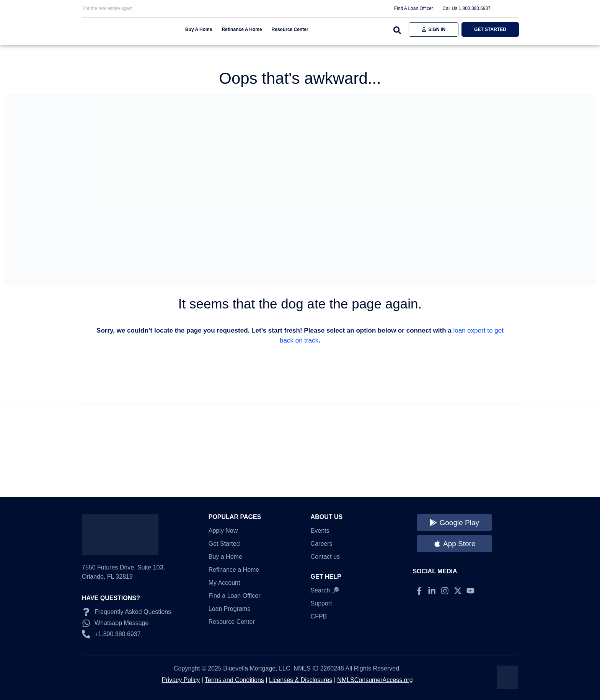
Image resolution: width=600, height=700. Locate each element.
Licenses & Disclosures (301, 680)
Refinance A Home (242, 29)
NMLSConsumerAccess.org (375, 680)
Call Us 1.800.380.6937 (467, 8)
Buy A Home (199, 29)
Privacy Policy (181, 680)
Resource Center (290, 29)
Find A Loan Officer (414, 8)
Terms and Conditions (234, 680)
